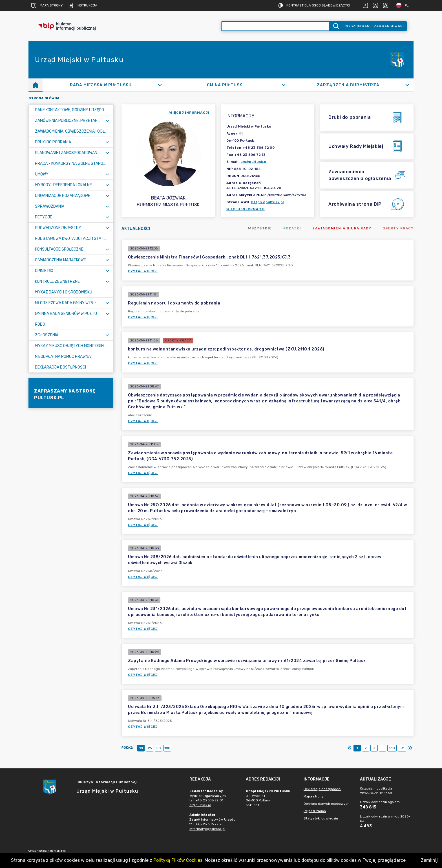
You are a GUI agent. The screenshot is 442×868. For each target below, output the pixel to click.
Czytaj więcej (143, 271)
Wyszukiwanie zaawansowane (375, 26)
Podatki (292, 228)
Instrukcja (83, 5)
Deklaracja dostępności (322, 789)
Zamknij (429, 860)
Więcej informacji (246, 209)
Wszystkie (260, 228)
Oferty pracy (398, 228)
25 (150, 748)
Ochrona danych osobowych (327, 804)
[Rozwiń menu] (107, 121)
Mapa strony (47, 5)
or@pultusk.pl (200, 805)
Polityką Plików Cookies (178, 860)
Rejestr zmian (315, 811)
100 (167, 748)
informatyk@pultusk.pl (207, 829)
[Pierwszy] (350, 748)
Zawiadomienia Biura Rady (342, 228)
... (383, 748)
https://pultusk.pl (268, 202)
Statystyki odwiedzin (321, 818)
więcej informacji (189, 113)
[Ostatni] (410, 748)
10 (141, 748)
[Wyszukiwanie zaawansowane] (275, 26)
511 (402, 748)
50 (159, 748)
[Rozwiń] (160, 85)
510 (392, 748)
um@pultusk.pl (254, 162)
